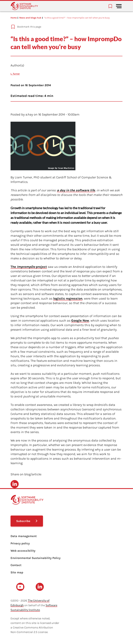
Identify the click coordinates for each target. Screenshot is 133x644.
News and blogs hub (30, 18)
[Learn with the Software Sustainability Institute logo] (24, 6)
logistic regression (68, 299)
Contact (16, 565)
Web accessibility (23, 551)
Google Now (80, 321)
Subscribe (23, 521)
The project (29, 267)
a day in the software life (76, 190)
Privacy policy (20, 543)
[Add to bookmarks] (61, 27)
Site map (17, 572)
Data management (24, 536)
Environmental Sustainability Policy (36, 558)
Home (14, 18)
